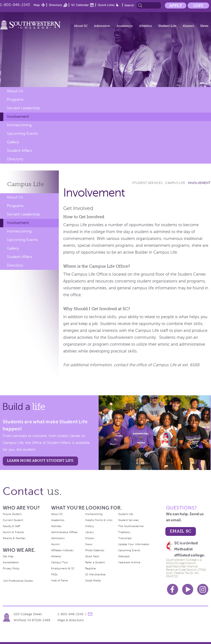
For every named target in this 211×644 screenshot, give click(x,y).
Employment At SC (63, 568)
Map (37, 5)
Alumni (188, 26)
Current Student (13, 520)
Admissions (58, 538)
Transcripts (125, 538)
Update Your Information (134, 544)
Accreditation (11, 562)
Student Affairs (20, 151)
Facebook (173, 589)
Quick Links (106, 5)
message (90, 614)
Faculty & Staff (11, 526)
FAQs (54, 574)
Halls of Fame (59, 580)
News (204, 26)
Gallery (13, 142)
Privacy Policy (11, 568)
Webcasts (124, 556)
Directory (55, 5)
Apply (176, 5)
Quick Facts (92, 556)
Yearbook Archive (129, 562)
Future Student (12, 514)
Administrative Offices (64, 532)
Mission (90, 538)
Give (198, 5)
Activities (56, 526)
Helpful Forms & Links (99, 520)
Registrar (91, 568)
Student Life (167, 26)
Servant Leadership (23, 108)
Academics (125, 26)
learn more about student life (40, 460)
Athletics (145, 26)
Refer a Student (95, 562)
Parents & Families (14, 538)
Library (89, 532)
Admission (102, 26)
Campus (26, 184)
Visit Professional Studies (18, 581)
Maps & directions (71, 620)
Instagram (203, 589)
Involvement (18, 117)
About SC (81, 26)
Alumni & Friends (13, 532)
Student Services (147, 183)
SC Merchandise (95, 574)
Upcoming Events (22, 134)
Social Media (93, 580)
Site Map (8, 556)
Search (129, 5)
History (90, 526)
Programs (15, 100)
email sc (181, 531)
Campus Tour (60, 562)
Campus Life (175, 183)
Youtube (188, 589)
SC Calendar (80, 5)
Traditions (124, 532)
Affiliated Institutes (62, 550)
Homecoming (19, 125)
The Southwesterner (131, 526)
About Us (15, 91)
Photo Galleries (95, 550)
